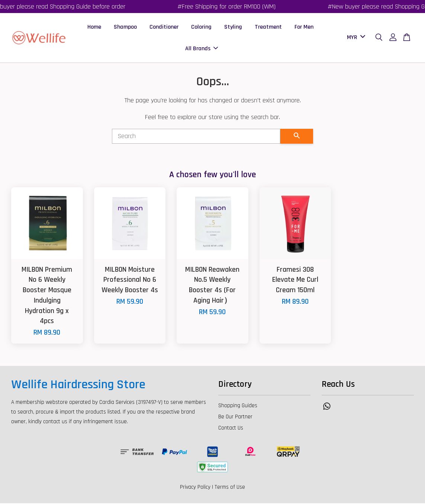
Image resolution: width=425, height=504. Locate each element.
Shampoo (125, 27)
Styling (233, 27)
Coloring (201, 27)
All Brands (202, 49)
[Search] (196, 137)
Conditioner (164, 27)
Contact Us (231, 429)
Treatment (268, 27)
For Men (304, 27)
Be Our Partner (235, 417)
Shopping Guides (238, 406)
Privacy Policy (195, 488)
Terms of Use (230, 488)
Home (94, 27)
